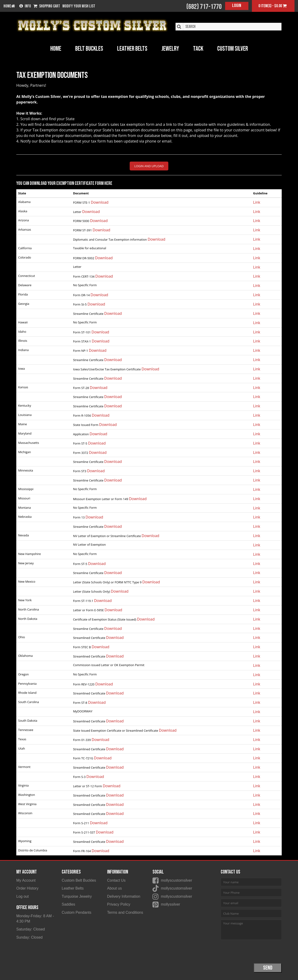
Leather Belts (73, 889)
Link (257, 202)
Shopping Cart (47, 6)
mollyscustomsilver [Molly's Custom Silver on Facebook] (176, 880)
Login (237, 6)
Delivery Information (124, 897)
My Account (26, 880)
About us (114, 889)
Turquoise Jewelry (77, 897)
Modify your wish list (79, 6)
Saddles (68, 905)
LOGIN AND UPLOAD (149, 166)
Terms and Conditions (125, 914)
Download (100, 202)
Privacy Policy (119, 905)
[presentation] (256, 951)
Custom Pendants (76, 914)
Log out (22, 897)
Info (25, 6)
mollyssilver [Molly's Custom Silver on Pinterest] (171, 905)
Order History (27, 889)
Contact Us (116, 880)
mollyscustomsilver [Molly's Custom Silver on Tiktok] (176, 889)
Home (56, 49)
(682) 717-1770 (204, 7)
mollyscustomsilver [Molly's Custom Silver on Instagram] (176, 897)
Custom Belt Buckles (79, 880)
